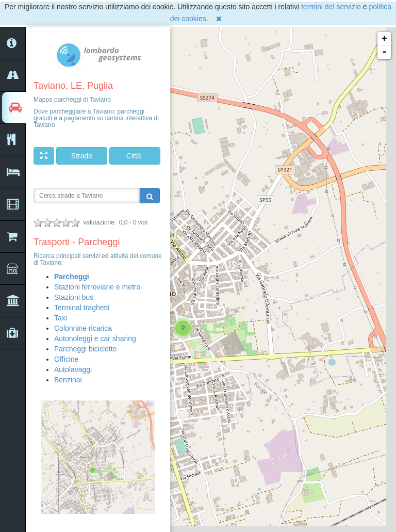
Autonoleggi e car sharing (95, 338)
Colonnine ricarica (83, 328)
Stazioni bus (74, 297)
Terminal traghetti (82, 308)
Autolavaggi (73, 369)
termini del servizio (331, 7)
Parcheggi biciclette (85, 349)
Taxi (61, 318)
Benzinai (68, 380)
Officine (66, 359)
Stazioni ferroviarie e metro (97, 287)
